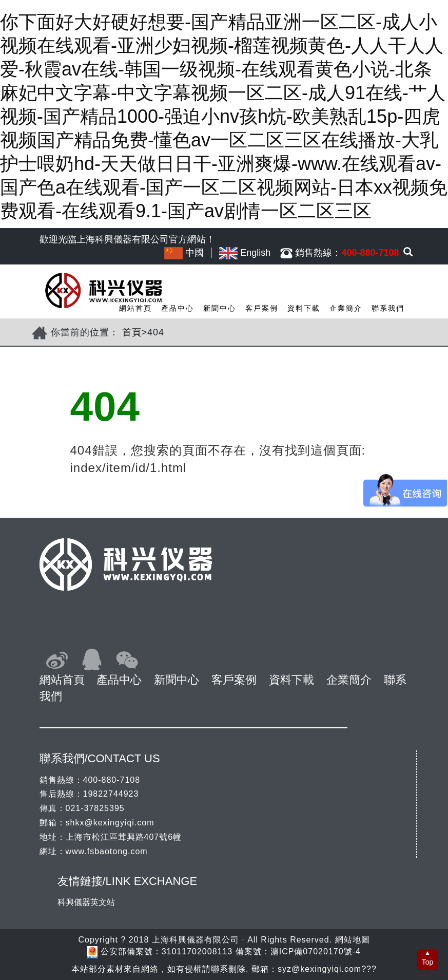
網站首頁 (135, 308)
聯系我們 (388, 308)
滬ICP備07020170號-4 (316, 951)
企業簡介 (346, 308)
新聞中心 (220, 308)
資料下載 (304, 308)
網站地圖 (353, 940)
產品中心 (178, 308)
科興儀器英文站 (86, 902)
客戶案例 (262, 308)
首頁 (132, 332)
